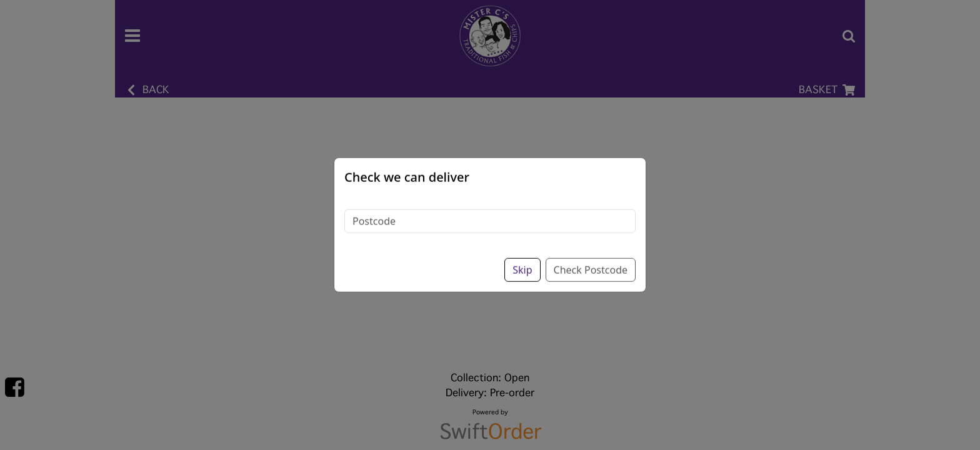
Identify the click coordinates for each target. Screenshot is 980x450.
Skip (522, 258)
